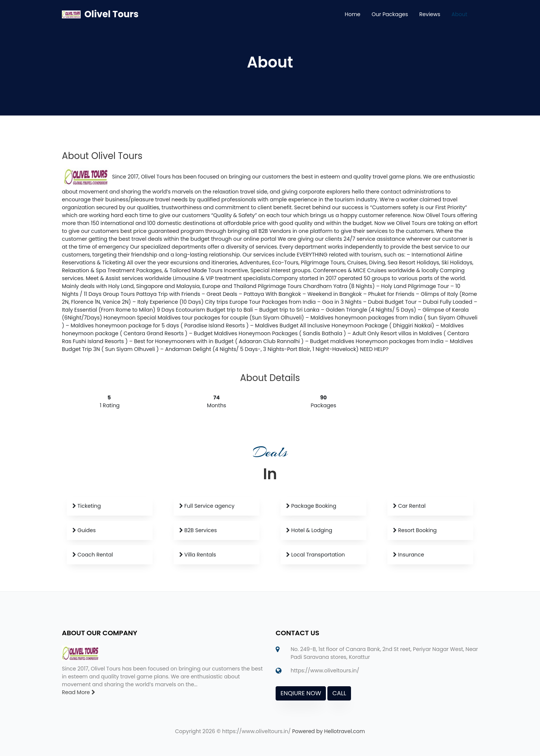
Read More (79, 692)
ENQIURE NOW (301, 693)
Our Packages (390, 14)
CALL (339, 693)
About (459, 14)
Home (352, 14)
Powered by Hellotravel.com (328, 731)
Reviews (430, 14)
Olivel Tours (111, 14)
